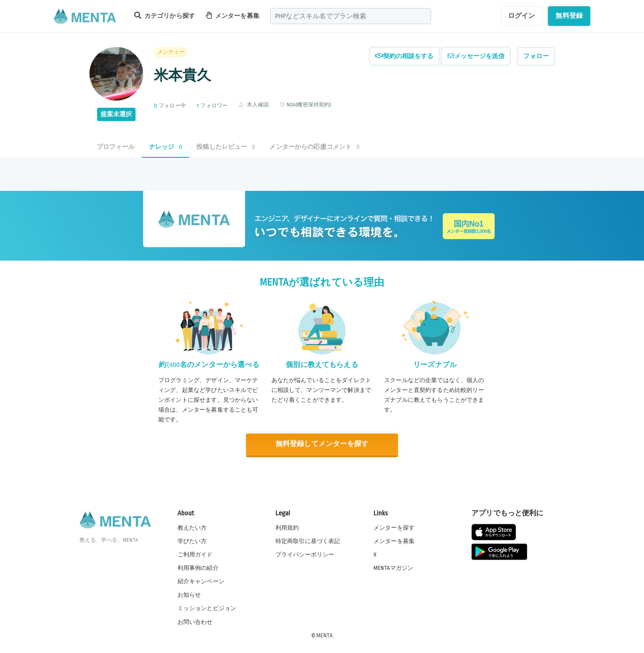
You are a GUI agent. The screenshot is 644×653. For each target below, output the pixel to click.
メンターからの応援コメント (314, 147)
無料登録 (569, 16)
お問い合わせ (195, 621)
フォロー (536, 56)
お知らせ (189, 594)
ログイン (522, 16)
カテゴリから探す (165, 15)
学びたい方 (192, 541)
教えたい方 (192, 527)
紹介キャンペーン (201, 581)
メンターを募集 (233, 15)
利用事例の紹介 (198, 568)
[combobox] (351, 16)
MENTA (324, 635)
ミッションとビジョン (207, 608)
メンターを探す (394, 527)
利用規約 (287, 527)
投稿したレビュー (226, 147)
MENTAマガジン (393, 568)
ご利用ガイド (195, 554)
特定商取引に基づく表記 (308, 541)
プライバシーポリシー (305, 554)
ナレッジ (165, 147)
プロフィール (116, 147)
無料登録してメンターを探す (322, 444)
